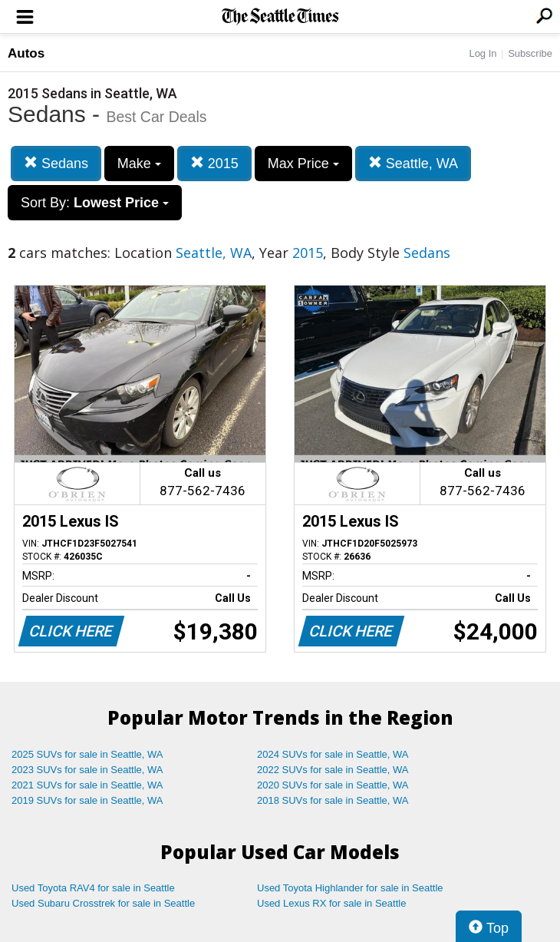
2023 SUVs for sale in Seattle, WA (87, 770)
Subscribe (530, 53)
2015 (214, 163)
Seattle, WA (413, 163)
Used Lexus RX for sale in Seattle (331, 903)
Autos (26, 53)
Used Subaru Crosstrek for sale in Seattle (103, 903)
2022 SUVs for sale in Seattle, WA (333, 770)
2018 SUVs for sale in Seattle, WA (333, 800)
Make (139, 164)
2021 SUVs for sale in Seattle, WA (87, 785)
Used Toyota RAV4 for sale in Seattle (93, 888)
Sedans (56, 163)
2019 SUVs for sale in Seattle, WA (87, 800)
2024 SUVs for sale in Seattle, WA (333, 754)
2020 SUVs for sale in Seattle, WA (333, 785)
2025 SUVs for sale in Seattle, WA (87, 754)
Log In (483, 53)
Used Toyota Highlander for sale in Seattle (350, 888)
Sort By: (95, 203)
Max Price (303, 164)
